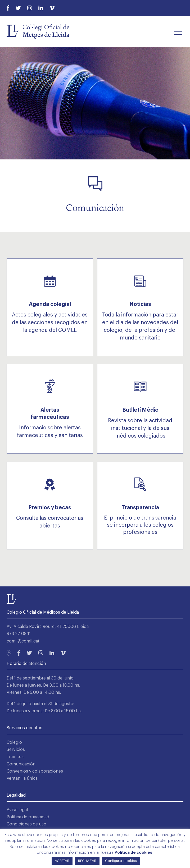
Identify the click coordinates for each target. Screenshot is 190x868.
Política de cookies (134, 853)
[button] (178, 31)
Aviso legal (17, 810)
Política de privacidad (28, 817)
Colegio (14, 742)
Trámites (15, 757)
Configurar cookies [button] (121, 861)
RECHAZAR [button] (87, 861)
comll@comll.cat (23, 641)
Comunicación (21, 764)
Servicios (16, 750)
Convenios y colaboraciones (35, 771)
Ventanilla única (22, 778)
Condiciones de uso (26, 824)
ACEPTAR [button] (62, 861)
